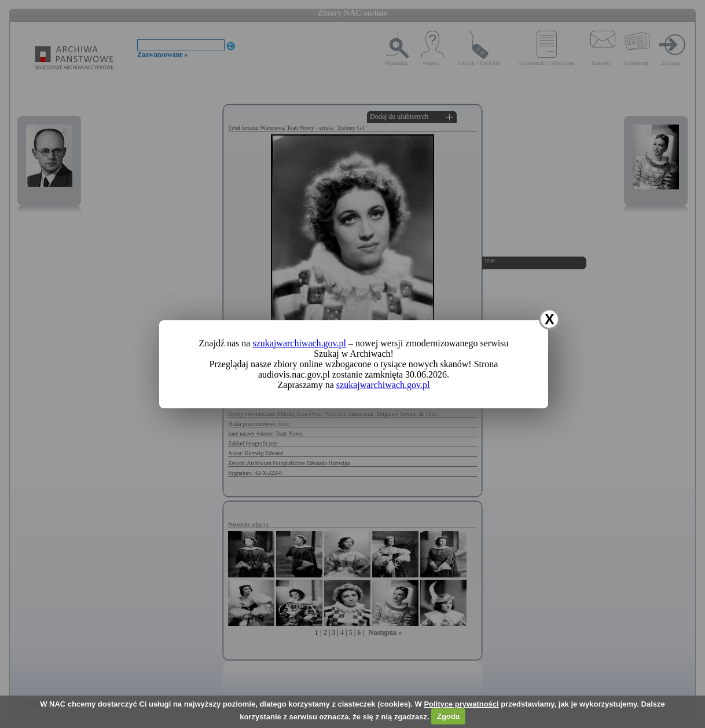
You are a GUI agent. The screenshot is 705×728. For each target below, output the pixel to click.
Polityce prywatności (461, 704)
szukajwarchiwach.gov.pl (299, 343)
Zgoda (448, 716)
